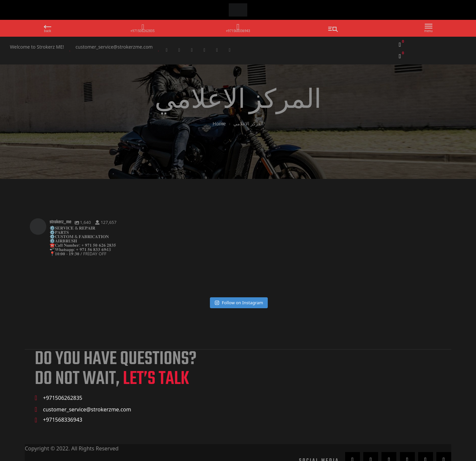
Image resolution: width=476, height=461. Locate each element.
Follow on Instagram (239, 286)
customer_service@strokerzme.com (114, 47)
